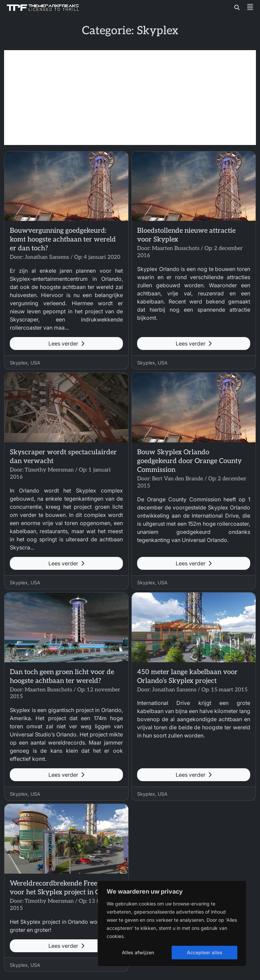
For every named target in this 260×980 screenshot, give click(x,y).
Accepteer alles (205, 952)
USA (35, 363)
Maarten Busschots (176, 248)
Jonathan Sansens (47, 257)
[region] (172, 923)
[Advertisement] (130, 98)
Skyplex (19, 363)
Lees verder (66, 343)
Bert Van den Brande (178, 479)
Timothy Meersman (49, 470)
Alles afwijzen (138, 952)
